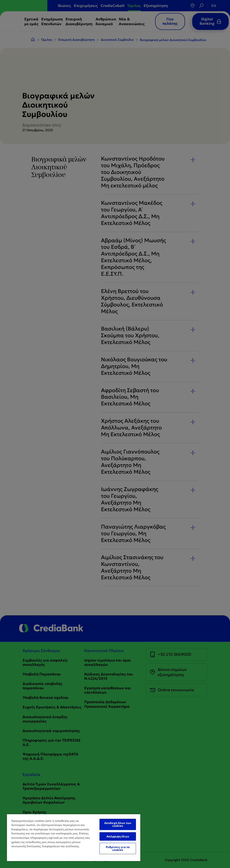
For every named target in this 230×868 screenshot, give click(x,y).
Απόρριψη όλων (118, 836)
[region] (74, 837)
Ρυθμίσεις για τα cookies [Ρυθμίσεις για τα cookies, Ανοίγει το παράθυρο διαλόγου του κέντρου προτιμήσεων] (118, 848)
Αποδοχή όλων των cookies (118, 824)
